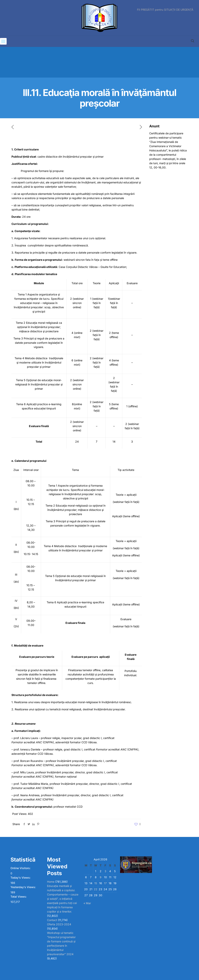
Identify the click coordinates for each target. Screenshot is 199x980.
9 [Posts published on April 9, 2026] (101, 877)
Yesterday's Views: (24, 887)
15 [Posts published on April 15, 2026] (96, 883)
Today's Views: (21, 878)
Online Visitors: (21, 868)
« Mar (87, 903)
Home (51, 882)
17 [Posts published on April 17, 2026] (105, 883)
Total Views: (19, 897)
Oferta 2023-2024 (59, 924)
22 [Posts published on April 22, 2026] (96, 889)
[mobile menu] (3, 41)
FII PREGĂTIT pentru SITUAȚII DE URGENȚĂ (165, 10)
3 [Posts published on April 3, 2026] (105, 871)
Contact (52, 920)
